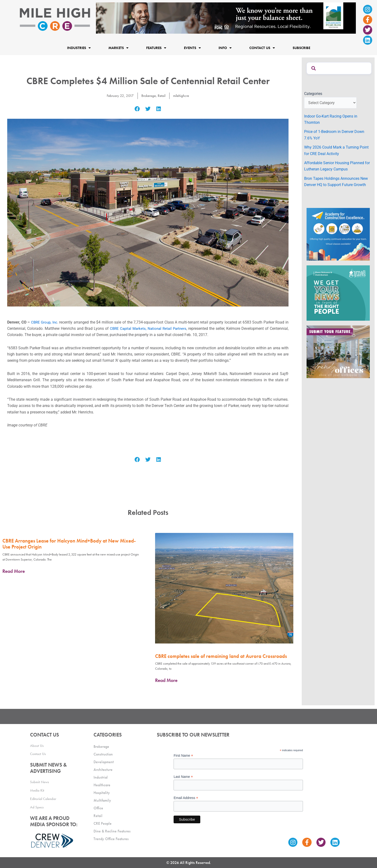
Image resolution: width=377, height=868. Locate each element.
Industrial (101, 776)
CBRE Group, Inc (45, 322)
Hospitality (102, 791)
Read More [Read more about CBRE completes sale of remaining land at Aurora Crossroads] (166, 680)
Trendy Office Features (111, 837)
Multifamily (102, 799)
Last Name (183, 775)
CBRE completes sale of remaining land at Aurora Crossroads (221, 656)
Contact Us (262, 48)
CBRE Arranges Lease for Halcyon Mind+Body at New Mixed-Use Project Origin (69, 544)
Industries (79, 48)
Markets (118, 48)
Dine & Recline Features (112, 830)
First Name (183, 754)
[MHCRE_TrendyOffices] (338, 352)
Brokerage (148, 96)
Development (104, 760)
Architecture (103, 768)
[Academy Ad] (338, 234)
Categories (313, 94)
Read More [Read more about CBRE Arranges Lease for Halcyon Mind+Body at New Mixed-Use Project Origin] (14, 571)
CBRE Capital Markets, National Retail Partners (148, 328)
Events (192, 48)
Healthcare (102, 784)
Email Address (186, 797)
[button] (137, 109)
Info (225, 48)
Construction (103, 753)
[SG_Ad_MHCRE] (338, 293)
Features (156, 48)
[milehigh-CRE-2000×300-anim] (226, 18)
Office (98, 807)
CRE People (103, 822)
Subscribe (301, 48)
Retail (162, 96)
